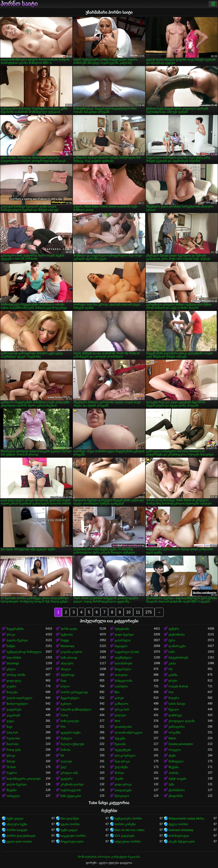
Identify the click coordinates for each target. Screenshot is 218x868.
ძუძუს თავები (177, 779)
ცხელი (11, 669)
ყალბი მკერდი (17, 784)
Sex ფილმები (70, 819)
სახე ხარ (12, 733)
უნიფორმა (176, 796)
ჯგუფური (67, 779)
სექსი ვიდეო (15, 819)
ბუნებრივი (68, 675)
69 (62, 756)
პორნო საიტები (17, 830)
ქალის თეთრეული (19, 698)
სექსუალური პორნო (128, 819)
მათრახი (12, 744)
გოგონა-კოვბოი (71, 652)
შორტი (119, 773)
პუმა (171, 784)
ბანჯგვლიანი (123, 681)
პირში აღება (69, 629)
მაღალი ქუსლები (72, 744)
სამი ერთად (69, 658)
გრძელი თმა (69, 773)
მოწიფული (176, 761)
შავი (63, 681)
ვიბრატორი (177, 727)
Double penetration (181, 744)
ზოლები (12, 692)
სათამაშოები (123, 663)
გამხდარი (121, 704)
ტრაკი (11, 635)
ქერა (172, 640)
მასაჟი (11, 761)
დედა (10, 721)
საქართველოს (71, 790)
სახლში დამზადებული (76, 710)
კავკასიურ (13, 715)
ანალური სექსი (17, 824)
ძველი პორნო (178, 824)
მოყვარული (123, 669)
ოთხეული (13, 796)
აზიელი (66, 669)
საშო (172, 652)
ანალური (67, 663)
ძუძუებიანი (122, 629)
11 (138, 612)
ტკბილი (66, 704)
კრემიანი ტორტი (72, 784)
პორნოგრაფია (179, 836)
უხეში (172, 756)
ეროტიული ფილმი (181, 721)
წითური (174, 698)
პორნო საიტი (19, 4)
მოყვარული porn (72, 842)
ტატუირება (14, 710)
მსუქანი (12, 790)
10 (128, 612)
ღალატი (66, 761)
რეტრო (12, 773)
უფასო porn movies (19, 842)
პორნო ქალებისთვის (21, 836)
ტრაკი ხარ (122, 710)
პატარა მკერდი (17, 640)
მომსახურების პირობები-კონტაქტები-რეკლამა (109, 857)
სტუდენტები (123, 750)
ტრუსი (173, 681)
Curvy (64, 715)
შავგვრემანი (15, 629)
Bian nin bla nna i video (130, 830)
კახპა (172, 663)
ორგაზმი (174, 733)
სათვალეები (123, 790)
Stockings (13, 663)
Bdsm (172, 738)
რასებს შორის (178, 686)
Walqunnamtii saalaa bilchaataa (188, 819)
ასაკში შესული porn (182, 842)
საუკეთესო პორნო (73, 836)
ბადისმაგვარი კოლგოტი (24, 779)
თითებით (121, 675)
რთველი (175, 750)
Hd (170, 669)
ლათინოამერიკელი (128, 733)
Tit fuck (11, 767)
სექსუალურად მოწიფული (24, 652)
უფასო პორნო (70, 824)
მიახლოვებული (17, 704)
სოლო (65, 686)
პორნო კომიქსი (125, 824)
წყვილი (174, 710)
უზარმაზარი (177, 790)
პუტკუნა (120, 738)
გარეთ (119, 698)
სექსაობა (67, 635)
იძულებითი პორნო (128, 842)
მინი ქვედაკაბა (71, 796)
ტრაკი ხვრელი (125, 756)
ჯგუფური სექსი (71, 733)
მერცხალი (122, 796)
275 (149, 612)
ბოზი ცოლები (70, 721)
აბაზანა (174, 773)
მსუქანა (174, 767)
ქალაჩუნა (121, 767)
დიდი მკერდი (124, 635)
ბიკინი (119, 779)
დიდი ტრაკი (123, 784)
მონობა (66, 750)
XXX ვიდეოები (125, 836)
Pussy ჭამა (14, 750)
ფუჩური (174, 629)
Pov (171, 692)
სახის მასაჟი (177, 704)
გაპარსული (123, 640)
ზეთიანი (120, 744)
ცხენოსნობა (177, 635)
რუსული (66, 738)
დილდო (120, 715)
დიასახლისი (123, 727)
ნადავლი (121, 646)
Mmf (117, 721)
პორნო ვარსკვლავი (74, 692)
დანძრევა (175, 715)
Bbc (117, 692)
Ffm (63, 727)
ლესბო (11, 686)
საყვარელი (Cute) (127, 652)
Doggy (65, 640)
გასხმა (173, 675)
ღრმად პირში (16, 675)
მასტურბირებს (178, 658)
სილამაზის (14, 658)
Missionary (67, 646)
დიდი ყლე (14, 681)
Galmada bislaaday (181, 830)
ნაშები (11, 646)
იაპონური (121, 686)
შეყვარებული (70, 698)
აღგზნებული (123, 658)
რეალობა (13, 738)
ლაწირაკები (177, 646)
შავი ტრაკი (122, 761)
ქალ (64, 767)
